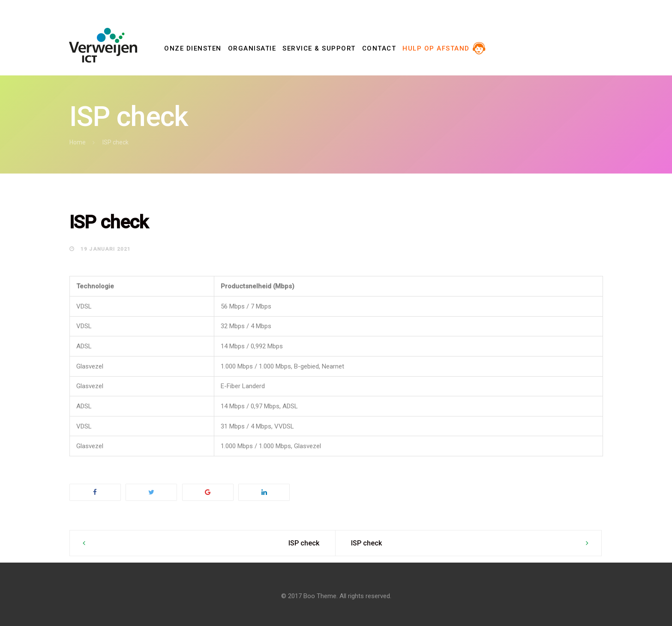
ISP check (304, 543)
